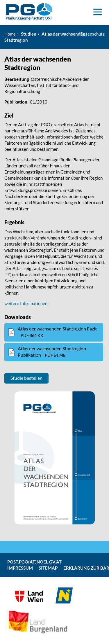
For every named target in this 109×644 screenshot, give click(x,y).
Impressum (20, 568)
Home (10, 34)
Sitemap (48, 568)
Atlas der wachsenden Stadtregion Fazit (57, 332)
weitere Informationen (26, 303)
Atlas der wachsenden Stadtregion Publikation (52, 352)
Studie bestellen (26, 378)
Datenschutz (92, 34)
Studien (29, 34)
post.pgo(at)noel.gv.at (34, 562)
